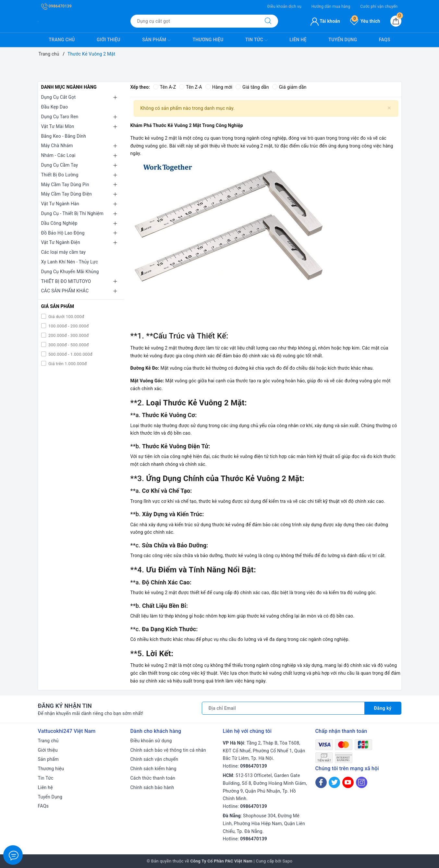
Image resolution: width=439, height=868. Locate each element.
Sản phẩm (156, 40)
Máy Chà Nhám (57, 146)
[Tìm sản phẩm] (194, 21)
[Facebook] (321, 782)
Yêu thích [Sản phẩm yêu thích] (365, 21)
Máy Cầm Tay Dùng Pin (65, 185)
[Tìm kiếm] (268, 21)
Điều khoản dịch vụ (284, 6)
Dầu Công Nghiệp (59, 223)
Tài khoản (325, 21)
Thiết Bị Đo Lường (60, 175)
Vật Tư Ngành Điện (61, 242)
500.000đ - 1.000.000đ (70, 354)
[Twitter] (334, 782)
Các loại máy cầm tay (64, 252)
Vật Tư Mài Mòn (58, 126)
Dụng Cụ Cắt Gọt (59, 97)
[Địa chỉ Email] (283, 708)
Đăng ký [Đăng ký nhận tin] (383, 708)
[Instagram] (362, 782)
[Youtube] (348, 782)
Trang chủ (62, 40)
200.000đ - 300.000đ (68, 335)
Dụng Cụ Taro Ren (60, 117)
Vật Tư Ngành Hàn (60, 204)
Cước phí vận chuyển (379, 6)
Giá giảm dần (289, 87)
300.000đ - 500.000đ (68, 345)
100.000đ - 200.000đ (68, 326)
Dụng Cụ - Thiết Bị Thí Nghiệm (73, 213)
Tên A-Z (165, 87)
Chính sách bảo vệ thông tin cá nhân (168, 750)
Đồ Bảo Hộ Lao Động (63, 233)
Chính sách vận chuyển (154, 759)
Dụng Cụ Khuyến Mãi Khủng (70, 272)
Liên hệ (298, 40)
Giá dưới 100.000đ (66, 317)
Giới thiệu (109, 40)
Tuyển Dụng (343, 40)
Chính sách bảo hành (152, 787)
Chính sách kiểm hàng (153, 769)
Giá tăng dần (252, 87)
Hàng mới (219, 87)
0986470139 (56, 6)
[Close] (389, 108)
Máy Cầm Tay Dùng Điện (67, 194)
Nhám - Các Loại (58, 155)
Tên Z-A (190, 87)
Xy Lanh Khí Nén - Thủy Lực (70, 262)
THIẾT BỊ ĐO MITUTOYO (66, 281)
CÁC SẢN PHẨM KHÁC (65, 291)
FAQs (385, 40)
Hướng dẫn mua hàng (331, 6)
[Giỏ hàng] (396, 21)
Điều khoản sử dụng (151, 741)
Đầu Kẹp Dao (55, 107)
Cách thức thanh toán (153, 778)
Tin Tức (256, 40)
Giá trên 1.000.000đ (67, 364)
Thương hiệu (208, 40)
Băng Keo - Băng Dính (64, 136)
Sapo (288, 861)
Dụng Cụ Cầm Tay (60, 165)
